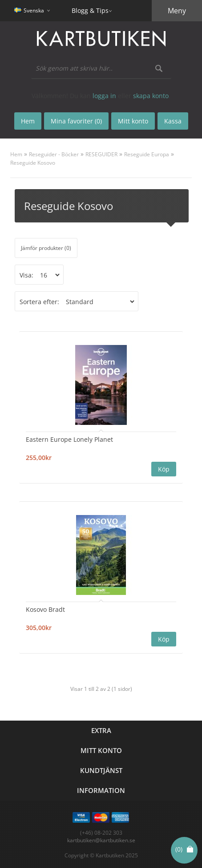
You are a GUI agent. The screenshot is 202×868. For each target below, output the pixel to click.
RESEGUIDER (101, 154)
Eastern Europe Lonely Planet (69, 439)
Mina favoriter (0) (76, 121)
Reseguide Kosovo (33, 163)
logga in (104, 96)
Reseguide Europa (147, 154)
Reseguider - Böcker (54, 154)
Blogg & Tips (90, 10)
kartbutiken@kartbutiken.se (101, 840)
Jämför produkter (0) (46, 248)
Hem (16, 154)
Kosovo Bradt (45, 609)
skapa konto (151, 96)
